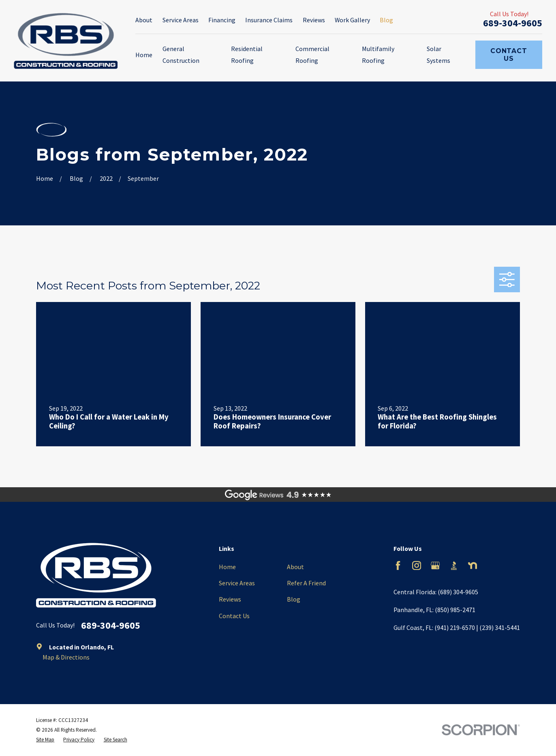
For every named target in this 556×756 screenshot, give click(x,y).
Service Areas (181, 20)
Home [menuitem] (144, 55)
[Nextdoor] (473, 565)
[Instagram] (417, 565)
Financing (222, 20)
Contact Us (509, 55)
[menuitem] (45, 740)
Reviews (314, 20)
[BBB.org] (454, 565)
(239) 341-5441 (500, 628)
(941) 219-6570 (455, 628)
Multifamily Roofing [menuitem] (378, 55)
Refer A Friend (306, 583)
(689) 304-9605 (458, 592)
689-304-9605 (513, 23)
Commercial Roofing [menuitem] (312, 55)
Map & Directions (66, 657)
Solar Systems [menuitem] (438, 55)
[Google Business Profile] (435, 565)
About (144, 20)
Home (227, 567)
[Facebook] (398, 565)
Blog (386, 20)
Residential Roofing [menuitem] (247, 55)
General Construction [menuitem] (181, 55)
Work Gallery (352, 20)
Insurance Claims (269, 20)
